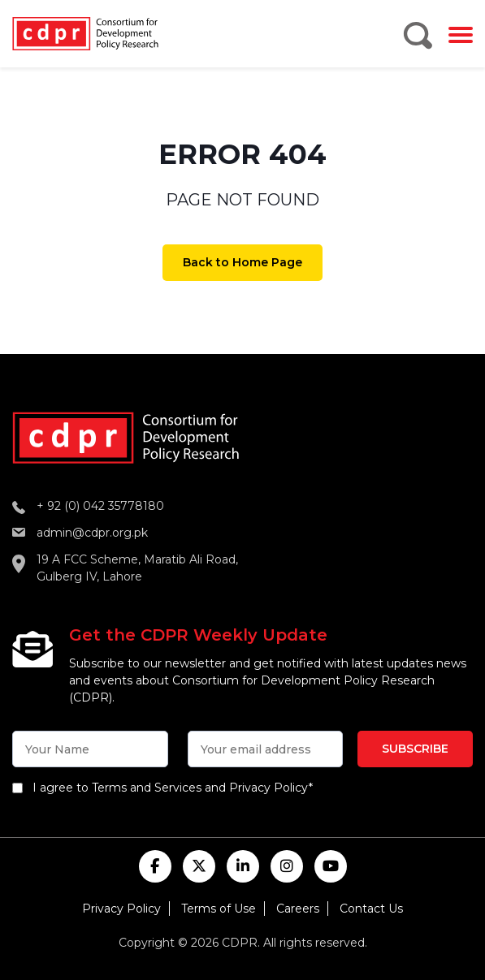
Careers (298, 909)
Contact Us (371, 909)
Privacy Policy (121, 909)
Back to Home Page (242, 262)
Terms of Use (219, 909)
